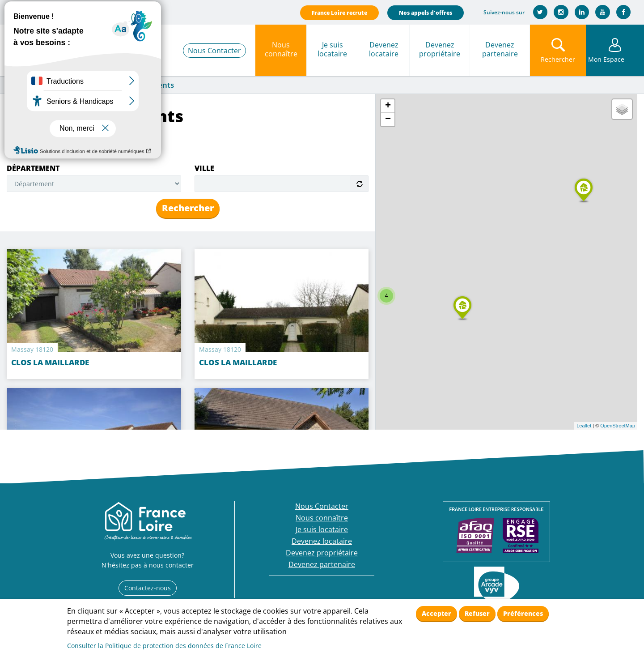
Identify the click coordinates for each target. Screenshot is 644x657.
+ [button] (388, 106)
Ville (204, 168)
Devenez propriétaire (440, 49)
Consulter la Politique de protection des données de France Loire (164, 646)
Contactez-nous (148, 588)
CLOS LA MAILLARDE (238, 362)
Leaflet (584, 426)
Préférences (523, 613)
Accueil (17, 85)
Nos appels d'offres (424, 13)
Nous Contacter (214, 51)
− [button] (388, 119)
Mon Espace (615, 59)
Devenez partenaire (500, 49)
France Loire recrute (338, 13)
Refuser (477, 613)
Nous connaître (281, 49)
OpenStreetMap (618, 426)
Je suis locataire (332, 49)
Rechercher (188, 208)
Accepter (436, 613)
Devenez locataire (384, 49)
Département (33, 168)
